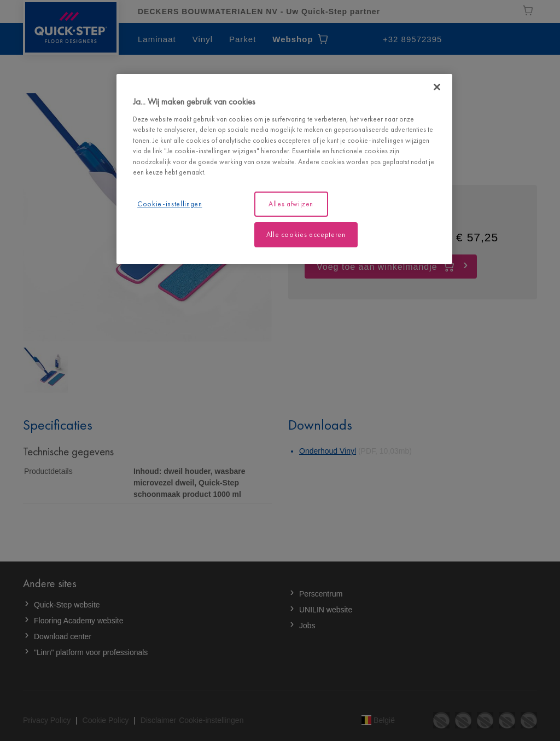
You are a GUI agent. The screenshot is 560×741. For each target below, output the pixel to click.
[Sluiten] (437, 87)
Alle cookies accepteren (306, 235)
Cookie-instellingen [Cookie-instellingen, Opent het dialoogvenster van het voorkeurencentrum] (170, 204)
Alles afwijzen (291, 204)
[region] (284, 169)
